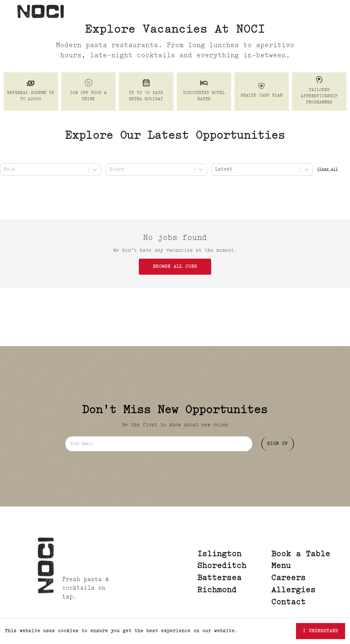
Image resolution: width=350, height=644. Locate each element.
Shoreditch (222, 566)
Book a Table (301, 554)
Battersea (220, 578)
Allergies (294, 590)
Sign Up (277, 444)
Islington (220, 554)
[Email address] (159, 444)
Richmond (217, 590)
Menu (281, 566)
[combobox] (5, 169)
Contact (289, 602)
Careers (289, 578)
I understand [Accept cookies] (321, 631)
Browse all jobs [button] (175, 267)
